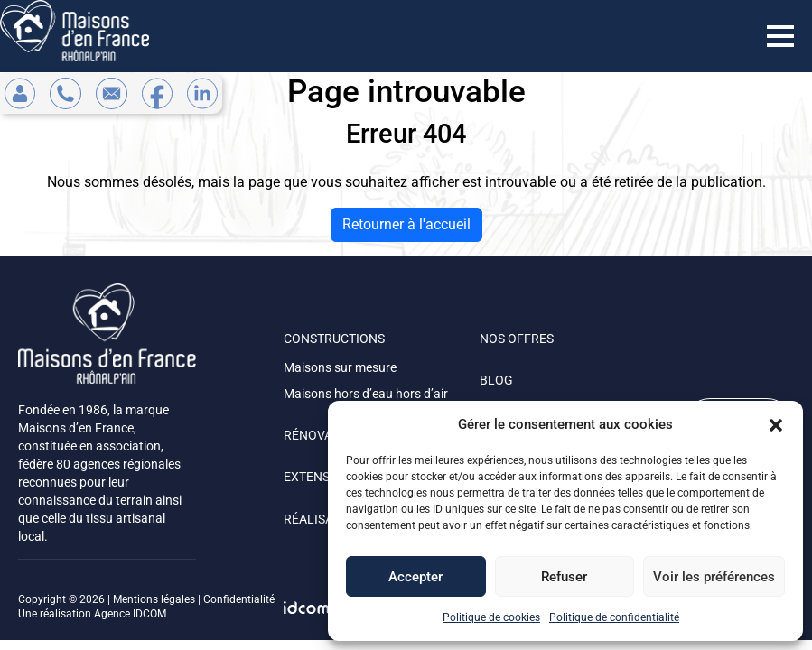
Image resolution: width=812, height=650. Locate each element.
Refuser (564, 577)
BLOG (496, 380)
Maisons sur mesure (340, 367)
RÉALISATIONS (326, 519)
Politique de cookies (491, 617)
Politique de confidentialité (614, 617)
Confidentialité (239, 599)
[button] (776, 424)
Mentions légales (154, 599)
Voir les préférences (714, 577)
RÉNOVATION (322, 435)
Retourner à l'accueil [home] (406, 224)
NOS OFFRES (517, 339)
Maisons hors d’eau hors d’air (366, 394)
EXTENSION (317, 477)
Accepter (415, 577)
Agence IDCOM (130, 614)
